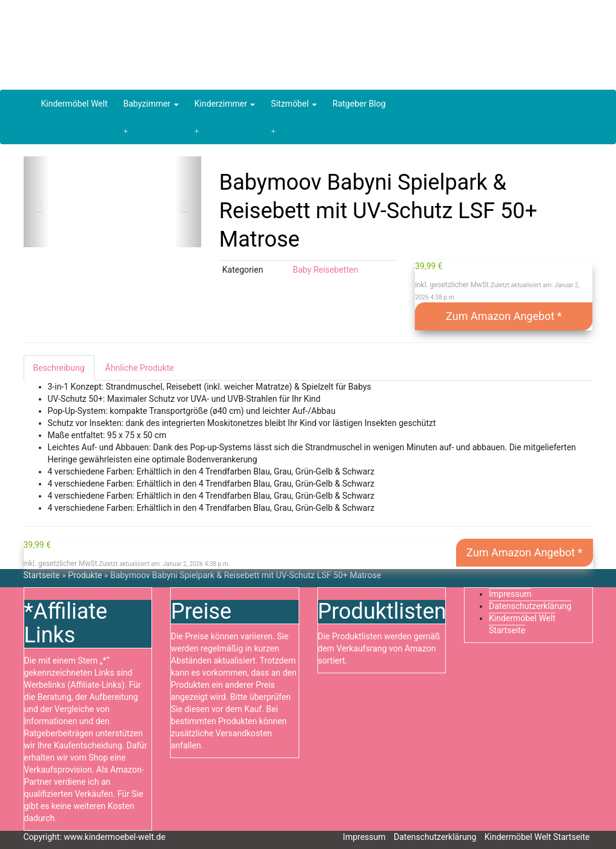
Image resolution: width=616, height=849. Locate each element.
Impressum (510, 594)
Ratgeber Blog (359, 104)
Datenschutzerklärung (530, 606)
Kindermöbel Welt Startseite (537, 837)
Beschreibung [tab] (59, 368)
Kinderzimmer (225, 104)
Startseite (42, 575)
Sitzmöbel (294, 104)
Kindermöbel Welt (75, 104)
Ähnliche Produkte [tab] (140, 368)
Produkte (85, 575)
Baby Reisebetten (325, 270)
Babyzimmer (151, 104)
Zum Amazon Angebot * (504, 316)
